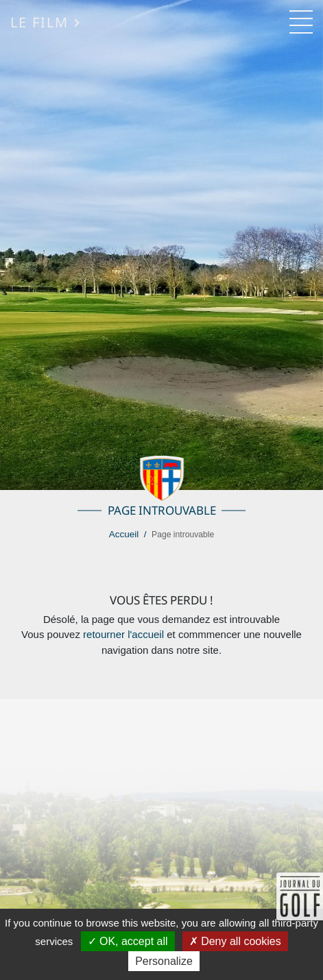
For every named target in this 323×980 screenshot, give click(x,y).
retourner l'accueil (123, 634)
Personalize (164, 961)
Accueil (124, 534)
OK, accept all (128, 941)
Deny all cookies (235, 941)
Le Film (46, 22)
